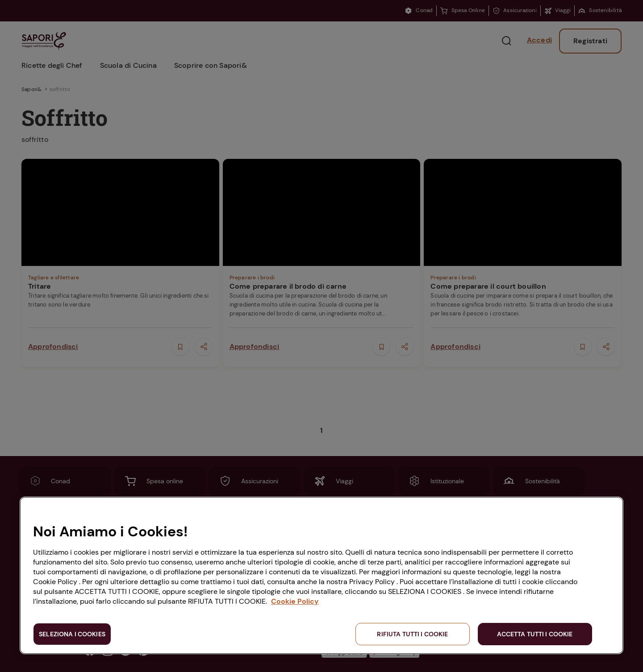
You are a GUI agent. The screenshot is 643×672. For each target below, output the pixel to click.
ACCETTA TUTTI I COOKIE (535, 634)
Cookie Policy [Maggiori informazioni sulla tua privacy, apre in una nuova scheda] (295, 601)
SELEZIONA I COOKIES (72, 634)
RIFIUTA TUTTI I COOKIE (412, 634)
